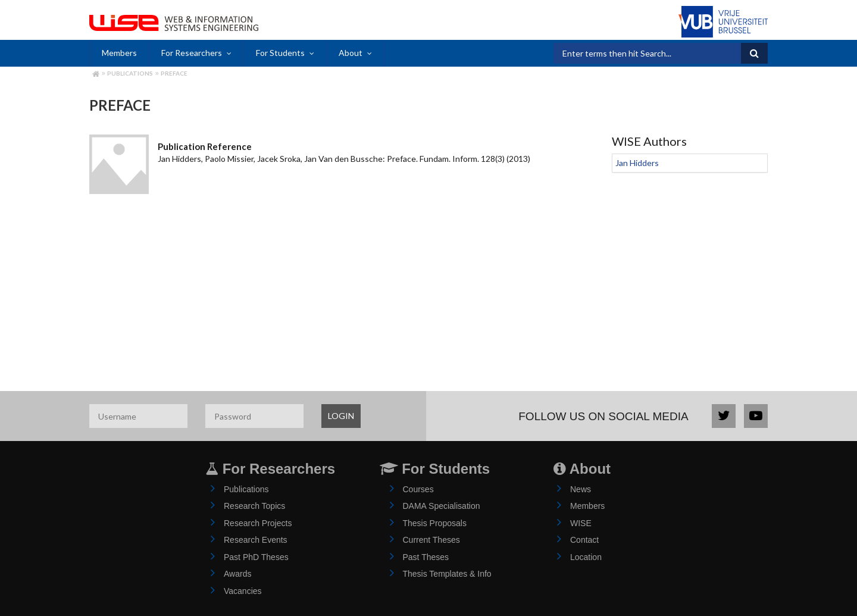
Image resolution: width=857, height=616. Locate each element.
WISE (581, 523)
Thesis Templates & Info (447, 574)
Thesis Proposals (435, 523)
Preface (174, 73)
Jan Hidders (637, 163)
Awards (237, 574)
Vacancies (243, 591)
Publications (130, 73)
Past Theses (426, 557)
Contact (584, 540)
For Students (280, 53)
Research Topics (254, 506)
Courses (418, 489)
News (581, 489)
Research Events (256, 540)
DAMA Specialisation (442, 506)
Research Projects (258, 523)
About (351, 53)
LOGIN (341, 416)
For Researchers (192, 53)
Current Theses (431, 540)
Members (119, 53)
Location (586, 557)
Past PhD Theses (256, 557)
